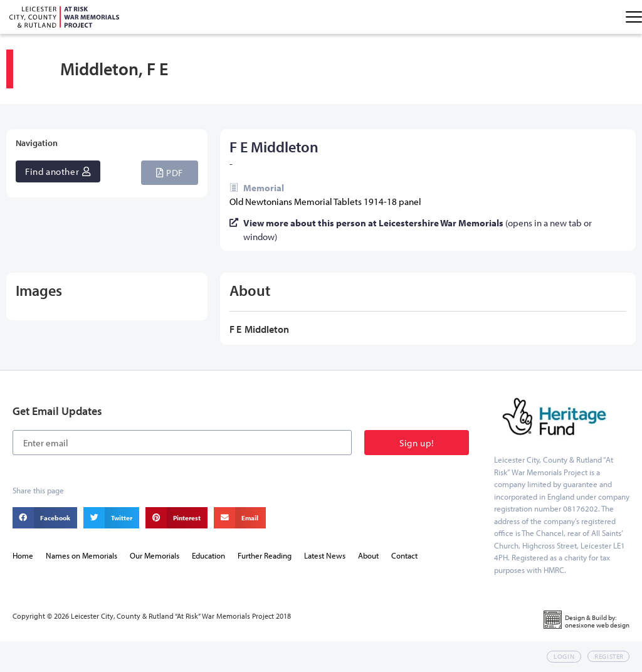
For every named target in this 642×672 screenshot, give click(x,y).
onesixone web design (597, 625)
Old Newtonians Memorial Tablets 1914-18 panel (325, 202)
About (368, 555)
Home (23, 555)
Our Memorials (155, 555)
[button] (170, 173)
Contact (404, 555)
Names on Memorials (82, 555)
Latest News (325, 555)
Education (208, 555)
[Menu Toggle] (634, 17)
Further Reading (265, 555)
